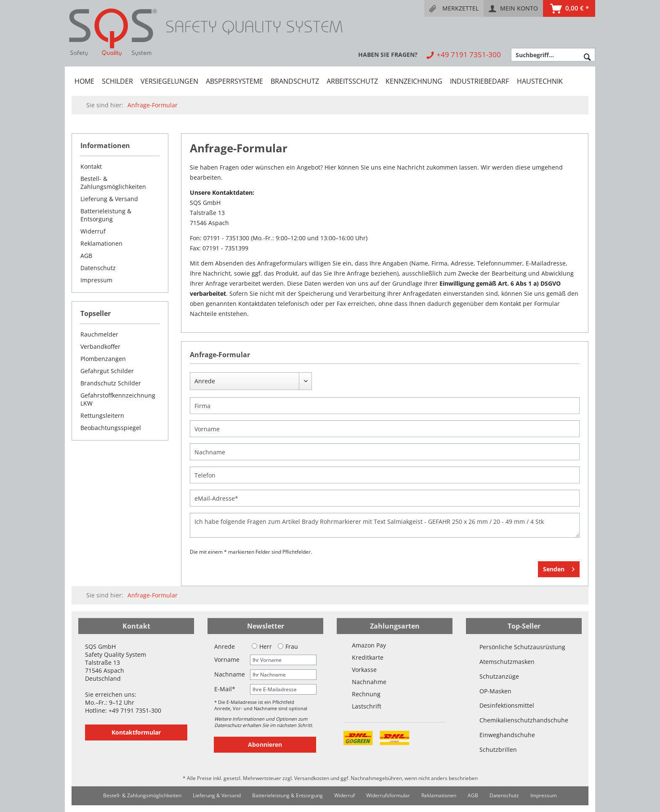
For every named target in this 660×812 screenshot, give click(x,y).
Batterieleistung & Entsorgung (106, 215)
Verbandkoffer (100, 346)
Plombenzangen (103, 359)
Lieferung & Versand (109, 199)
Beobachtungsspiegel (111, 428)
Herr (262, 646)
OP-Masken (495, 691)
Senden (559, 568)
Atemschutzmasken (507, 662)
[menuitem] (454, 8)
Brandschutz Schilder (111, 383)
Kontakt (91, 166)
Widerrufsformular (388, 795)
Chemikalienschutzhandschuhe (524, 720)
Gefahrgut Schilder (107, 371)
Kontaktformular (136, 732)
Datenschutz (98, 268)
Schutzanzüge (499, 676)
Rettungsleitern (102, 415)
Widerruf (93, 231)
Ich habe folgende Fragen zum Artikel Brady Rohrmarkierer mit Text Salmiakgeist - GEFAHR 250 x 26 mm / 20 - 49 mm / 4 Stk (385, 525)
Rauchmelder (99, 334)
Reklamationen (101, 243)
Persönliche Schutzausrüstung (522, 647)
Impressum (96, 280)
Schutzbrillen (498, 750)
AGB (86, 256)
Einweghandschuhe (507, 735)
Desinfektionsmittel (507, 705)
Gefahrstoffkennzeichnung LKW (118, 399)
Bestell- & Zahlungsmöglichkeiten (113, 183)
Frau (288, 646)
